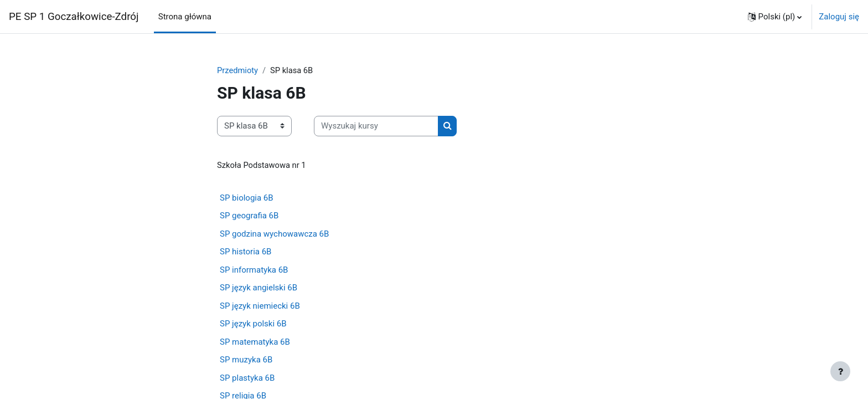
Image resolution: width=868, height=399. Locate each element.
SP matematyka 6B (255, 342)
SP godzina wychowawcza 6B (274, 234)
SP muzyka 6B (246, 360)
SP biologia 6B (247, 198)
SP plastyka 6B (247, 378)
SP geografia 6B (249, 216)
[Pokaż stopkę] (840, 371)
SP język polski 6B (253, 324)
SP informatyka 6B (254, 270)
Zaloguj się (839, 17)
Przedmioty (238, 70)
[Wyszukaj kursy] (376, 127)
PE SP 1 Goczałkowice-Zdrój (74, 17)
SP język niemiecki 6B (260, 306)
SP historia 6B (246, 252)
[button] (775, 17)
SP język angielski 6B (259, 288)
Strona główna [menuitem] (185, 17)
